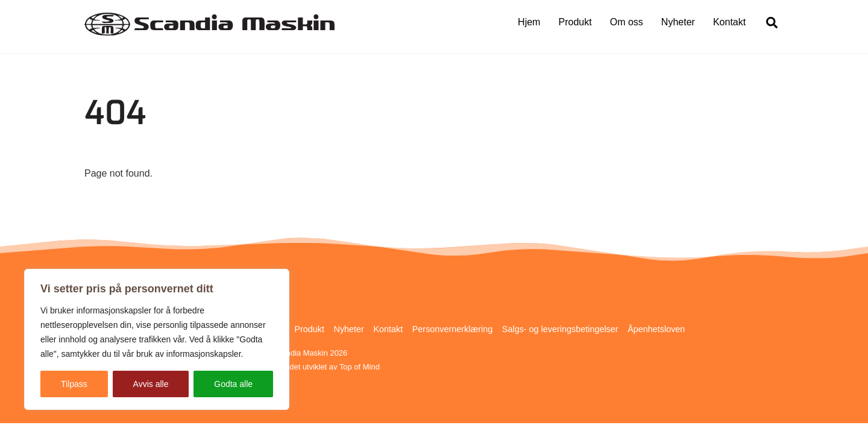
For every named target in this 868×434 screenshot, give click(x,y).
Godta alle (233, 384)
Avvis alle (151, 384)
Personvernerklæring (453, 329)
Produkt (575, 22)
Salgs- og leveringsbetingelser (560, 329)
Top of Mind (360, 367)
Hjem (529, 22)
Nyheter (678, 22)
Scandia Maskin (300, 353)
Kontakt (729, 22)
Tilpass (74, 384)
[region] (157, 339)
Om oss (627, 22)
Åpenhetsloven (656, 329)
